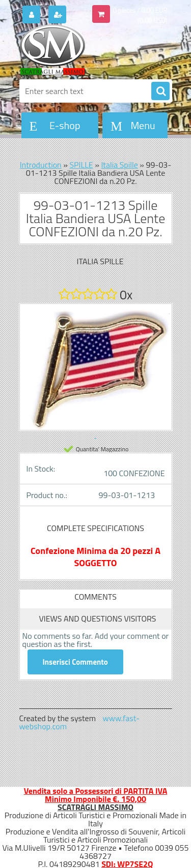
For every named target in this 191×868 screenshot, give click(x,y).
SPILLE (81, 165)
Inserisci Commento (75, 662)
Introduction (41, 165)
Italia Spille (119, 165)
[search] (160, 91)
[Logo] (89, 50)
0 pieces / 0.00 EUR (140, 10)
